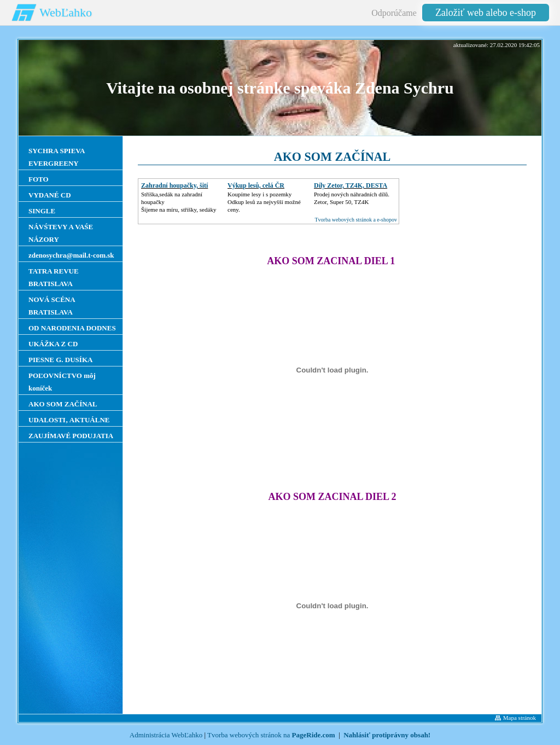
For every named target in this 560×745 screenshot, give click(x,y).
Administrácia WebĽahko (166, 735)
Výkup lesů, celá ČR (256, 185)
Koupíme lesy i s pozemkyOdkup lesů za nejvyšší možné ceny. (264, 202)
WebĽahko (66, 12)
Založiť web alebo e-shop (486, 13)
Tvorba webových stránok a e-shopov (356, 220)
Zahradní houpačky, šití (174, 185)
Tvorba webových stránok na (271, 735)
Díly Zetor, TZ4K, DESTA (351, 185)
